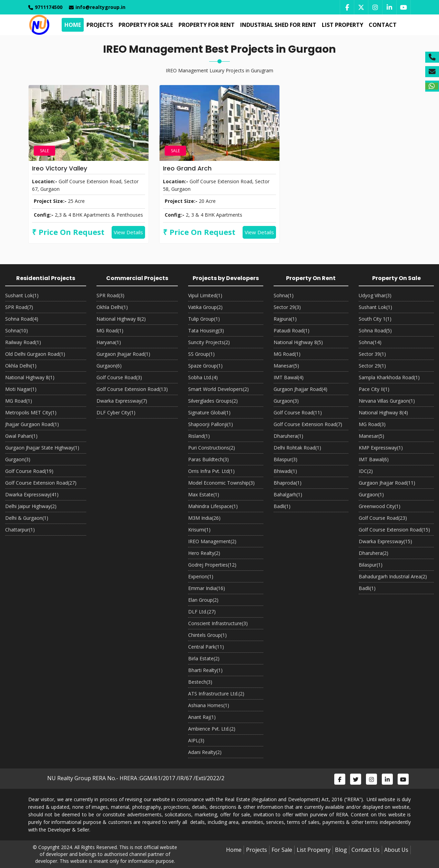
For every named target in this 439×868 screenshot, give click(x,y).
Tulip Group (204, 319)
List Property (341, 25)
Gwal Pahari (21, 436)
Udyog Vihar (375, 295)
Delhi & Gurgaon (27, 518)
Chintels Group (207, 635)
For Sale (282, 850)
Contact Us (366, 850)
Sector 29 (287, 307)
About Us (396, 850)
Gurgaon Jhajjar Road (123, 354)
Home (72, 25)
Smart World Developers (218, 389)
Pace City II (374, 389)
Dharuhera (288, 436)
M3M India (204, 518)
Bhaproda (288, 483)
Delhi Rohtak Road (297, 448)
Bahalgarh (288, 494)
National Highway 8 (30, 377)
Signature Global (209, 412)
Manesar (286, 366)
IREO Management (212, 541)
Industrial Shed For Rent (277, 25)
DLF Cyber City (116, 412)
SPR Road (19, 307)
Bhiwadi (285, 471)
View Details (128, 232)
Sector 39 (372, 354)
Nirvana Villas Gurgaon (387, 401)
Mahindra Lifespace (213, 506)
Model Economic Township (221, 483)
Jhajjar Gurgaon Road (32, 424)
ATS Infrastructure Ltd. (216, 694)
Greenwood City (380, 506)
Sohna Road (22, 319)
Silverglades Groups (213, 401)
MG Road (19, 401)
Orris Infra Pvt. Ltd (211, 471)
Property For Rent (206, 25)
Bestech (200, 682)
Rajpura (285, 319)
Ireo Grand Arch (188, 168)
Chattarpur (20, 530)
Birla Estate (204, 658)
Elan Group (203, 600)
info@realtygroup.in (97, 7)
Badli (282, 506)
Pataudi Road (292, 330)
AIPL (196, 740)
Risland (199, 436)
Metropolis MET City (31, 412)
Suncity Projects (209, 342)
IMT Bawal (289, 377)
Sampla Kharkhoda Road (389, 377)
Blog (341, 850)
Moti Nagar (21, 389)
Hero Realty (204, 553)
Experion (201, 576)
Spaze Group (205, 366)
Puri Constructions (212, 448)
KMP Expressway (381, 448)
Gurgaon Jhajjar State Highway (42, 448)
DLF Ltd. (202, 612)
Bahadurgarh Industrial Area (393, 576)
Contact (382, 25)
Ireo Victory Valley (60, 168)
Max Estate (204, 494)
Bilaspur (285, 459)
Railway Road (23, 342)
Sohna (17, 330)
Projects (99, 25)
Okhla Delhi (21, 366)
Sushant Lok (22, 295)
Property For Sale (145, 25)
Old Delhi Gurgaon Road (35, 354)
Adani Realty (205, 752)
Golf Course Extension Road (41, 483)
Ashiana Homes (209, 705)
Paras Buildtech (208, 459)
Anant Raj (202, 717)
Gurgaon (18, 459)
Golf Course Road (29, 471)
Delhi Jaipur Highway (31, 506)
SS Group (201, 354)
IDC (366, 471)
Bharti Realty (205, 670)
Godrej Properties (212, 565)
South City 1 (375, 319)
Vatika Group (205, 307)
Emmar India (207, 588)
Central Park (206, 647)
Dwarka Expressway (32, 494)
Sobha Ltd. (203, 377)
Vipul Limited (205, 295)
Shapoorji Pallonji (211, 424)
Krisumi (199, 530)
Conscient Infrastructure (218, 623)
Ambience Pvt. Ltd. (212, 729)
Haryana (109, 342)
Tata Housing (206, 330)
